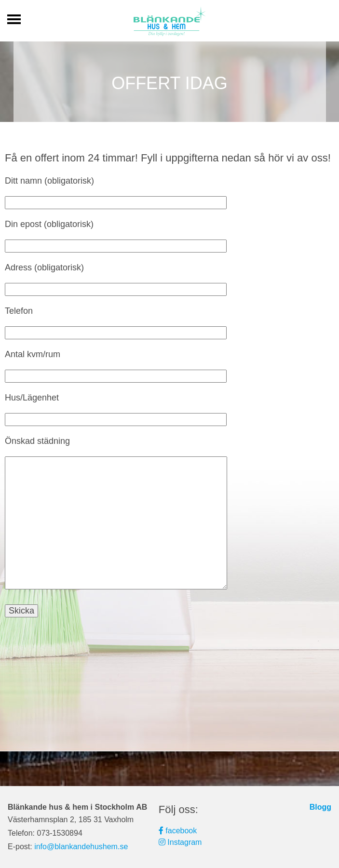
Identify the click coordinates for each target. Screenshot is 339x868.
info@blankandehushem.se (81, 847)
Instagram (180, 842)
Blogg (320, 807)
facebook (178, 831)
